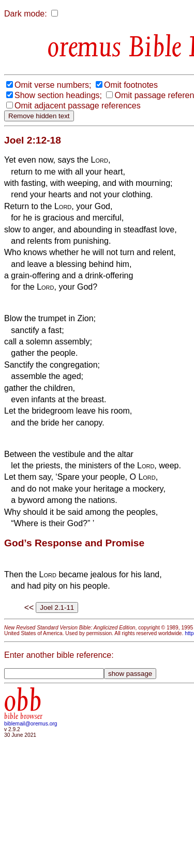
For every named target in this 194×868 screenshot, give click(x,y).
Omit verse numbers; (53, 85)
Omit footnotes (131, 85)
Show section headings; (58, 95)
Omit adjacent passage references (78, 106)
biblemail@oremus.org (31, 724)
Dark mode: (26, 14)
